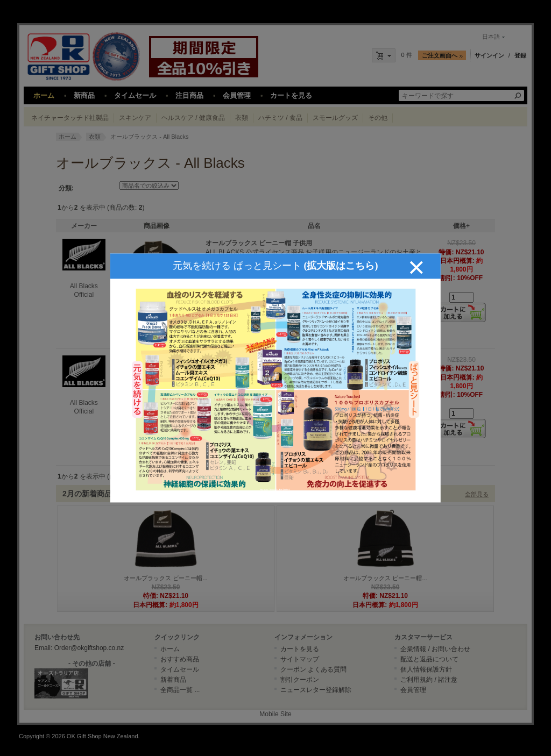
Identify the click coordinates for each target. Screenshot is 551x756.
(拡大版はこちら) (341, 255)
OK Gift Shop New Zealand (103, 736)
